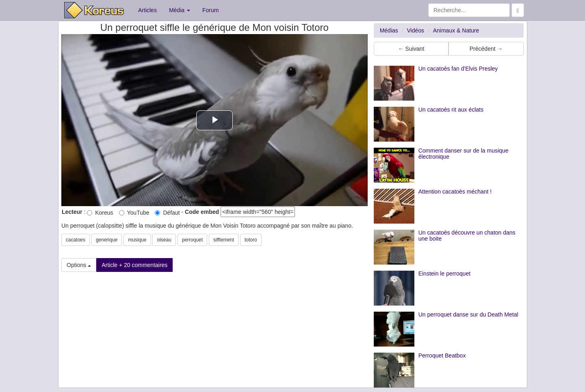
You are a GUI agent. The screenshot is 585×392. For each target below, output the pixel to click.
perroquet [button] (192, 240)
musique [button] (137, 240)
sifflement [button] (224, 240)
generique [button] (107, 240)
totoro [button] (251, 240)
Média (180, 10)
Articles (147, 10)
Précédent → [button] (486, 49)
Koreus (100, 213)
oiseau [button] (164, 240)
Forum (210, 10)
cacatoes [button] (76, 240)
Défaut (167, 213)
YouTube (134, 213)
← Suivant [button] (411, 49)
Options (79, 265)
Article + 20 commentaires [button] (134, 265)
